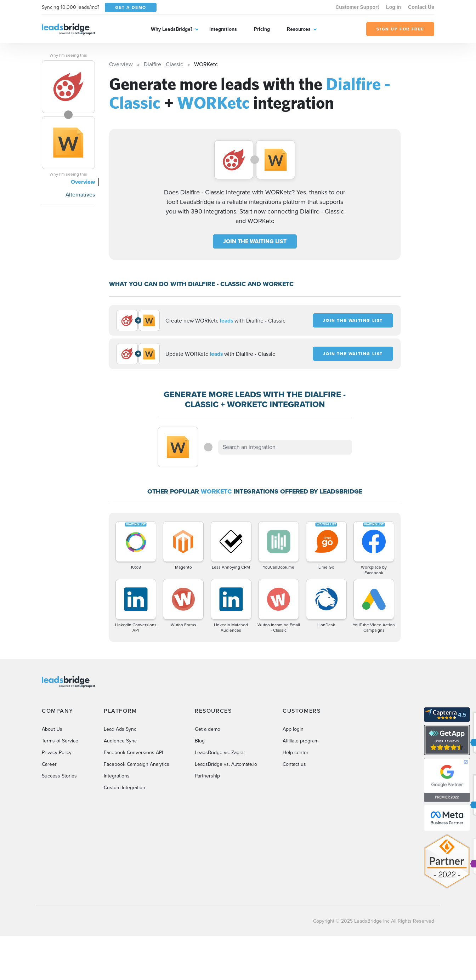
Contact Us (421, 7)
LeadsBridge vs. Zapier (220, 753)
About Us (52, 729)
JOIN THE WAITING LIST (255, 241)
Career (49, 764)
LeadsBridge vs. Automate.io (226, 764)
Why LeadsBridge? (172, 29)
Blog (200, 741)
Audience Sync (120, 741)
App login (293, 729)
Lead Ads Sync (120, 729)
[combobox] (285, 447)
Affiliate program (301, 741)
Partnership (207, 776)
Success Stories (59, 776)
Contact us (294, 764)
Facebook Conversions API (133, 753)
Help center (296, 753)
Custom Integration (124, 788)
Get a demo (208, 729)
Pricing (262, 29)
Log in (393, 7)
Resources (299, 29)
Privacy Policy (57, 753)
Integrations (223, 29)
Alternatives (80, 195)
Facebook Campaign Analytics (137, 764)
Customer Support (357, 7)
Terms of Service (60, 741)
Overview (83, 182)
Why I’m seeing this (68, 55)
